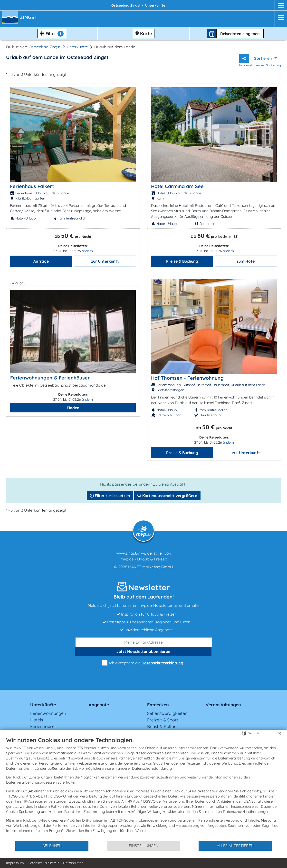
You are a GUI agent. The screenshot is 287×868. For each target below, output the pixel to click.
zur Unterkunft (105, 261)
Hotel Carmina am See (177, 186)
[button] (30, 18)
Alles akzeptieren (235, 846)
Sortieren (263, 58)
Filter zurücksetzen (110, 496)
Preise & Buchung (182, 261)
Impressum (15, 863)
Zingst (134, 4)
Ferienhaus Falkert (32, 186)
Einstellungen (144, 846)
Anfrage (41, 261)
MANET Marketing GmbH (151, 567)
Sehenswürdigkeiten (167, 713)
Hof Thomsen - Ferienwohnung (187, 378)
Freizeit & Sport (163, 720)
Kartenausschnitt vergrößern (167, 496)
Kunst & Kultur (161, 726)
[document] (143, 788)
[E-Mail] (144, 642)
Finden (73, 408)
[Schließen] (280, 733)
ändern (87, 251)
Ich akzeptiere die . (143, 663)
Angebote (99, 705)
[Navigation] (279, 18)
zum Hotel (246, 261)
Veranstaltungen (223, 705)
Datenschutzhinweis (43, 863)
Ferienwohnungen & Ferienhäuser (50, 378)
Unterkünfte (77, 47)
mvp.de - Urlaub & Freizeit (143, 559)
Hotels (37, 720)
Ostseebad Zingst (45, 47)
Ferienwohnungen (48, 713)
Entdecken (158, 705)
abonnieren (143, 651)
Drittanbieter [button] (73, 863)
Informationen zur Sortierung (260, 65)
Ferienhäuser (43, 726)
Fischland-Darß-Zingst (95, 4)
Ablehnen (52, 846)
